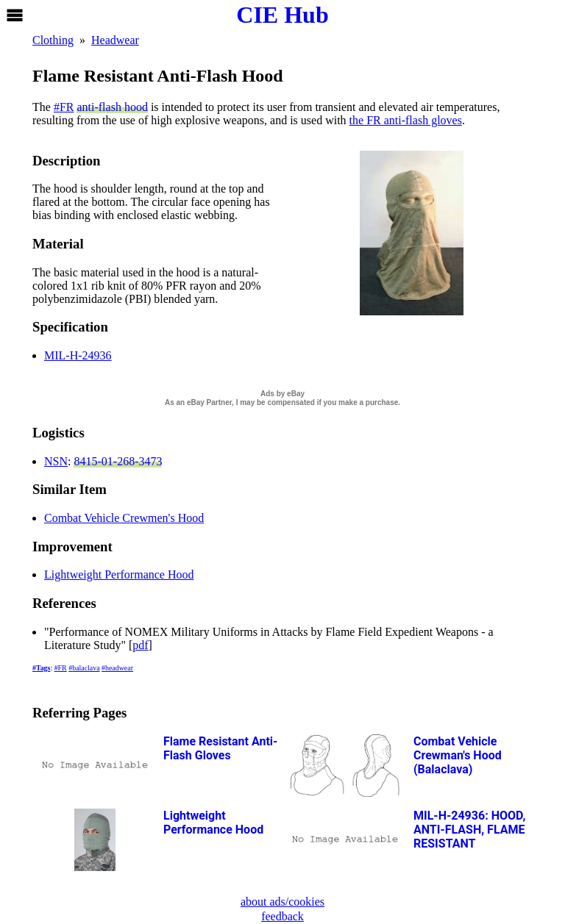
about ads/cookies (282, 902)
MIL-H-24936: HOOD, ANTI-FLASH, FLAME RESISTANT (469, 830)
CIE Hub (282, 15)
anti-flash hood (112, 107)
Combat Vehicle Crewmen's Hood (124, 518)
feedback (282, 916)
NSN (56, 461)
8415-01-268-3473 (118, 461)
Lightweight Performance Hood (119, 574)
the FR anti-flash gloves (406, 120)
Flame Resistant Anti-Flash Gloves (220, 748)
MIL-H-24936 (78, 355)
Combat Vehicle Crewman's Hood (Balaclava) (458, 755)
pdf (140, 645)
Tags (43, 668)
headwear (119, 668)
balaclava (86, 668)
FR (67, 107)
